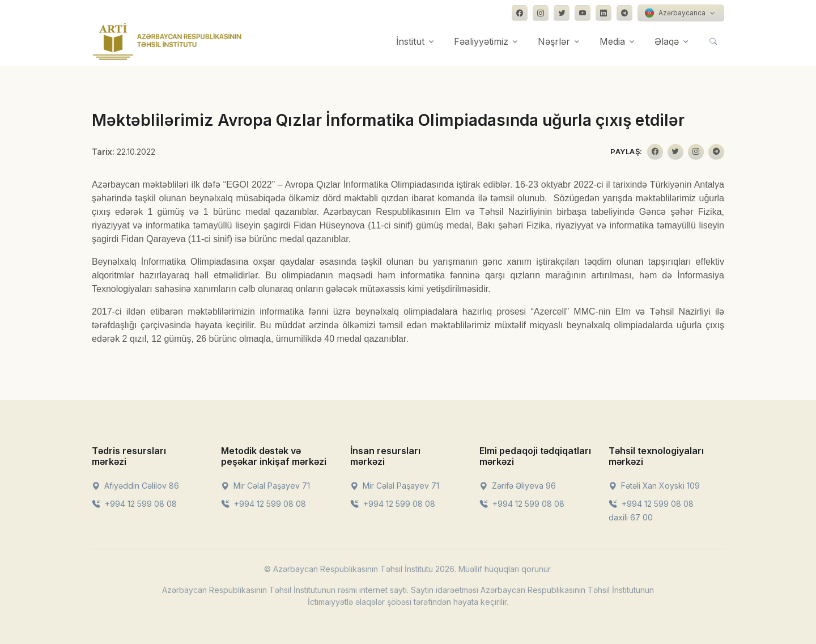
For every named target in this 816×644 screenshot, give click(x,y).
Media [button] (612, 41)
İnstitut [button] (410, 41)
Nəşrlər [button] (554, 41)
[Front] (167, 41)
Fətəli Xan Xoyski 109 (654, 486)
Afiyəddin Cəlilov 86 (135, 486)
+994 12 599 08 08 (134, 504)
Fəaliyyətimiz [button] (481, 41)
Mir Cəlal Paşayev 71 (265, 486)
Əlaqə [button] (667, 41)
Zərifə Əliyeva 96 (518, 486)
